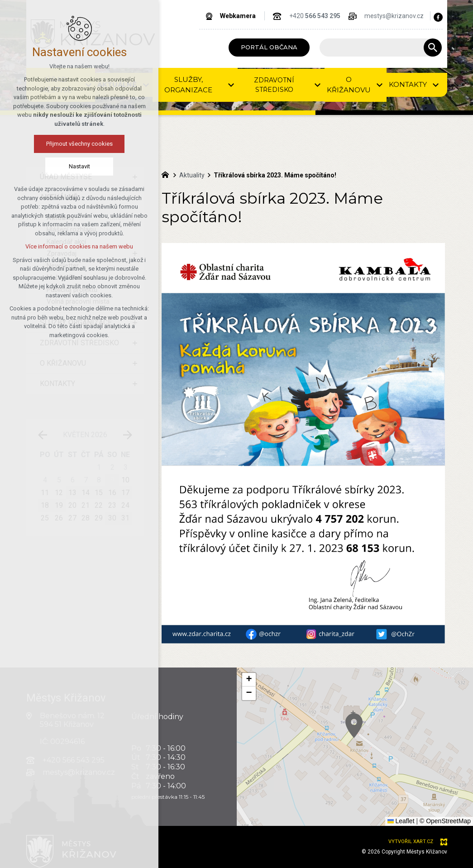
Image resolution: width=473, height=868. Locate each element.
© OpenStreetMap (445, 821)
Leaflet (401, 821)
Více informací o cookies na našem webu (79, 246)
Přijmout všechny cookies (79, 144)
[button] (249, 680)
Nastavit (79, 166)
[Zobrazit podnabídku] (231, 85)
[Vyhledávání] (433, 48)
